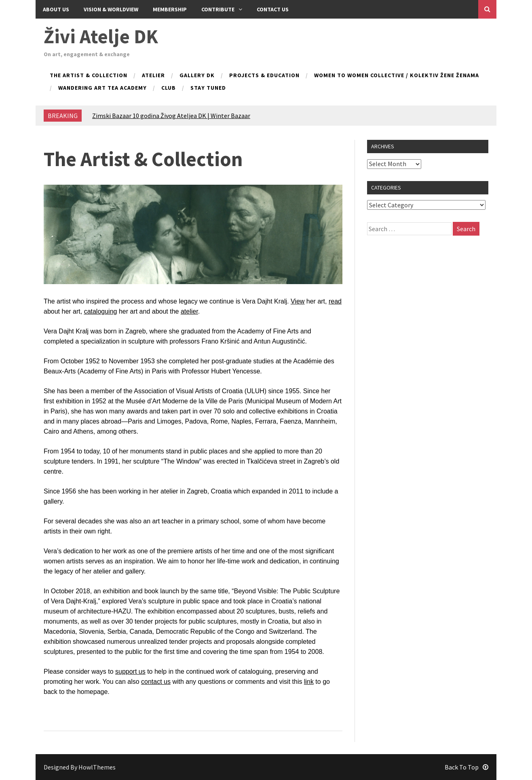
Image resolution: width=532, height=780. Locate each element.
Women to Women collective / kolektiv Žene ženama (397, 76)
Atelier (153, 76)
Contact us (273, 9)
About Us (56, 9)
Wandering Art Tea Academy (102, 88)
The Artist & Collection (89, 76)
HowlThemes (97, 767)
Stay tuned (208, 88)
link (309, 682)
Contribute (222, 9)
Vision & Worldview (111, 9)
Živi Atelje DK (101, 36)
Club (169, 88)
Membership (170, 9)
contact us (156, 682)
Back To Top (467, 767)
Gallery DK (197, 76)
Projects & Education (264, 76)
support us (130, 671)
